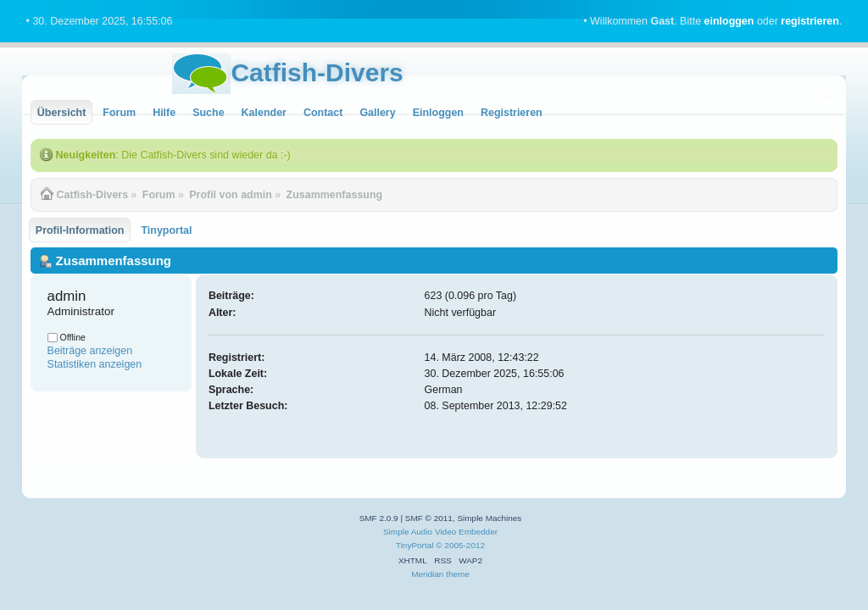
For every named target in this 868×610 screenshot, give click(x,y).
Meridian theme (440, 574)
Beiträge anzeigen (90, 351)
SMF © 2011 (429, 518)
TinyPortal (415, 545)
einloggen (729, 21)
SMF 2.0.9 (379, 518)
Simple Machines (489, 518)
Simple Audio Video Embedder (440, 532)
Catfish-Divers (317, 72)
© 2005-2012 (460, 545)
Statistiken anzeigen (95, 364)
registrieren (810, 21)
